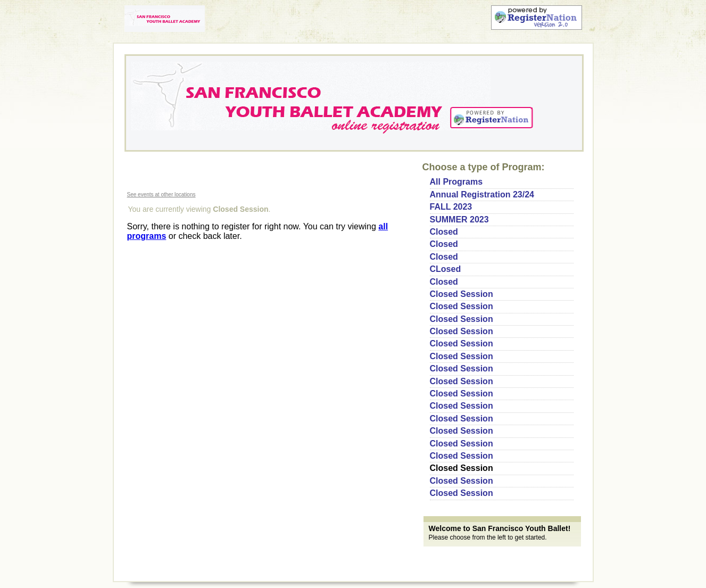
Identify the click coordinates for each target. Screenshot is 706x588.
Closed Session (462, 294)
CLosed (446, 269)
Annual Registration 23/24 (482, 194)
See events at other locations (161, 194)
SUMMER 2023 (459, 220)
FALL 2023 (451, 207)
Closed (444, 232)
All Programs (456, 182)
